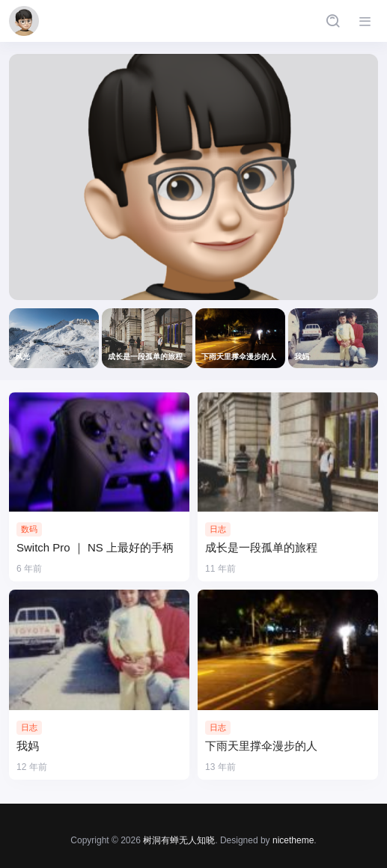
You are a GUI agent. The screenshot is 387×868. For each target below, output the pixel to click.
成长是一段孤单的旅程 (261, 547)
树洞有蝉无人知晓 (179, 840)
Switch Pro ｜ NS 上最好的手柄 (95, 547)
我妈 (28, 746)
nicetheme (293, 840)
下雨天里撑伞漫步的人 (261, 746)
